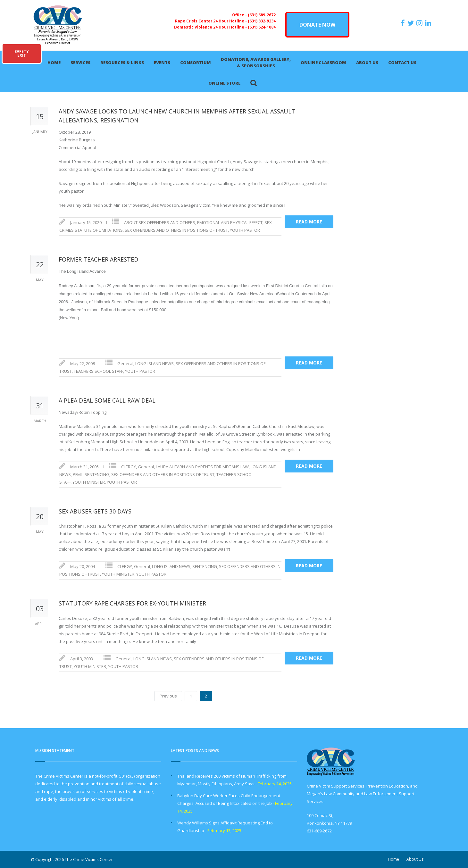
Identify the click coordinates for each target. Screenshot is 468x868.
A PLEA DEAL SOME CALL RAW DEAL (107, 400)
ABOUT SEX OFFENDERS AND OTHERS (160, 222)
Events (162, 63)
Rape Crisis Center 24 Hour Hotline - (211, 21)
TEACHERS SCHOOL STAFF (98, 371)
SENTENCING (97, 474)
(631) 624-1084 (262, 27)
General (125, 363)
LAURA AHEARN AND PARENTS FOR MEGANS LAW (202, 467)
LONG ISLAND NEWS (155, 363)
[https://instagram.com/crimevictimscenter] (420, 23)
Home (54, 63)
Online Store (224, 83)
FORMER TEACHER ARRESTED (98, 259)
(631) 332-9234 (262, 21)
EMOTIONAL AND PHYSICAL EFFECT (230, 222)
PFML (78, 474)
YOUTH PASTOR (245, 230)
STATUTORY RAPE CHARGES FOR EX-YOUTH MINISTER (132, 603)
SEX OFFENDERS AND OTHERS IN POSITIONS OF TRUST (176, 230)
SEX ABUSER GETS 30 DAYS (95, 511)
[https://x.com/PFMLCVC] (411, 23)
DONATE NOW (317, 25)
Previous (168, 696)
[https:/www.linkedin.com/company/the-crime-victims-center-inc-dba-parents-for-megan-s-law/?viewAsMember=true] (429, 23)
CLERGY (129, 467)
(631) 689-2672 (262, 15)
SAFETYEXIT (22, 53)
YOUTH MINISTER (89, 482)
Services (80, 63)
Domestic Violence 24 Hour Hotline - (211, 27)
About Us (367, 63)
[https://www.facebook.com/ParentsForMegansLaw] (404, 23)
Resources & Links (122, 63)
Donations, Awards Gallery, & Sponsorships (256, 63)
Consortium (196, 63)
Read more (309, 222)
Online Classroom (323, 63)
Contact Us (402, 63)
